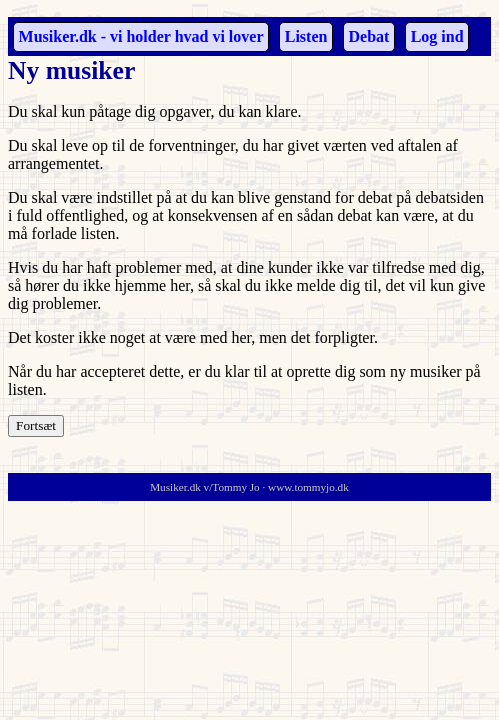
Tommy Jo (235, 487)
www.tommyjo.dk (308, 487)
